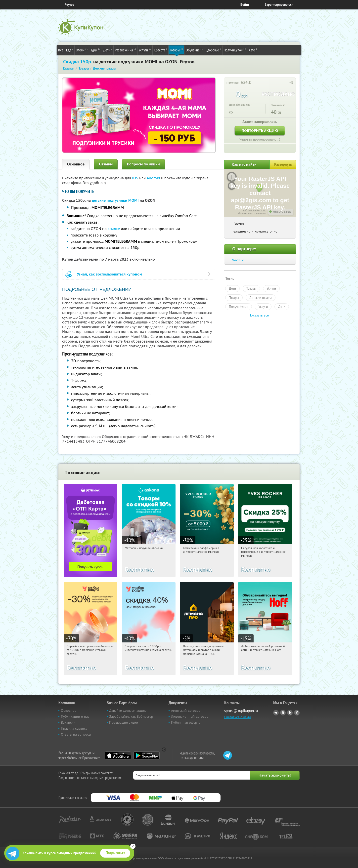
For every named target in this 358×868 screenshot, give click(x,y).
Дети (108, 50)
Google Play (147, 755)
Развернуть (283, 164)
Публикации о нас (75, 716)
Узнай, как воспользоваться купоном (110, 274)
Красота (160, 50)
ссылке (114, 229)
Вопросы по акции (143, 164)
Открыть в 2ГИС (282, 212)
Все (61, 50)
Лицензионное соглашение (252, 213)
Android (154, 178)
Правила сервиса (74, 728)
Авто (253, 50)
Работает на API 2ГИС (255, 210)
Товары (176, 50)
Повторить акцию (260, 131)
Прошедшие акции (124, 722)
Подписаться (115, 853)
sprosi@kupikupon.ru (241, 711)
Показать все (259, 315)
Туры (95, 50)
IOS (136, 178)
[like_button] (286, 83)
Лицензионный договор (190, 716)
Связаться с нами (238, 717)
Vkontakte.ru (283, 713)
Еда (70, 50)
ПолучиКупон (235, 50)
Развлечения (125, 50)
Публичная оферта (186, 722)
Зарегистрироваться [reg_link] (279, 5)
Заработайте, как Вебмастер (131, 716)
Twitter (290, 713)
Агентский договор (186, 710)
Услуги (145, 50)
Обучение (194, 50)
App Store (118, 755)
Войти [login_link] (245, 5)
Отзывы (106, 164)
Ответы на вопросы (76, 734)
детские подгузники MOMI (115, 200)
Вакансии (68, 722)
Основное (76, 164)
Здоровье (213, 50)
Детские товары (261, 298)
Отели (82, 50)
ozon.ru (238, 259)
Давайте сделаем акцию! (128, 710)
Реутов (69, 5)
